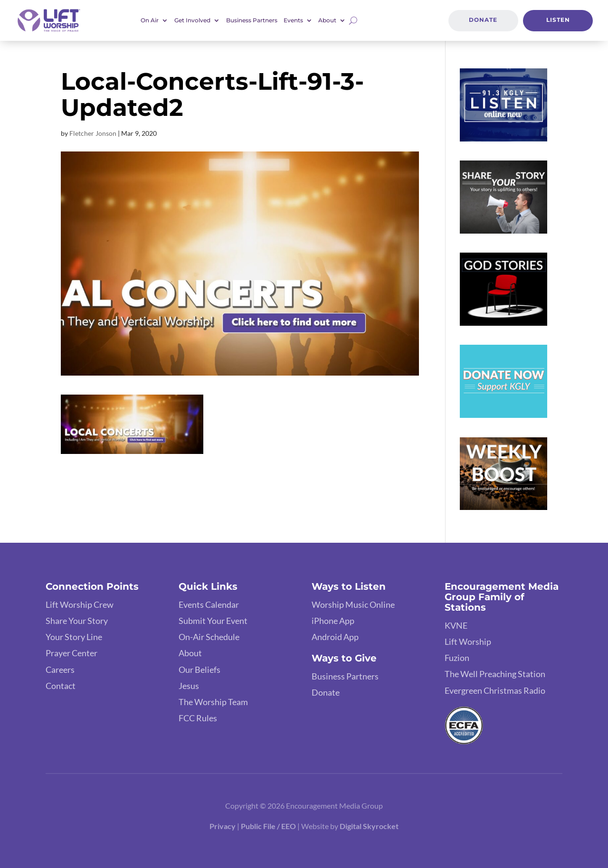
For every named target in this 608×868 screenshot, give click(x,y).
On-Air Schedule (209, 637)
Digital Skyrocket (369, 826)
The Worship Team (213, 702)
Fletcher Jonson (93, 133)
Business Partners (252, 20)
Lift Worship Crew (80, 604)
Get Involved (192, 20)
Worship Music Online (353, 604)
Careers (60, 670)
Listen (558, 20)
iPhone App (333, 621)
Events (293, 20)
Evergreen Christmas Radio (495, 690)
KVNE (456, 625)
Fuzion (457, 658)
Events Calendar (209, 604)
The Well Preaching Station (495, 674)
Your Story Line (74, 637)
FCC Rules (198, 718)
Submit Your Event (213, 621)
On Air (150, 20)
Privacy (223, 826)
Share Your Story (77, 621)
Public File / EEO (268, 826)
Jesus (189, 686)
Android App (335, 637)
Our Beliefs (199, 670)
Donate (483, 20)
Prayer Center (71, 653)
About (327, 20)
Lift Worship (468, 642)
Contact (61, 686)
